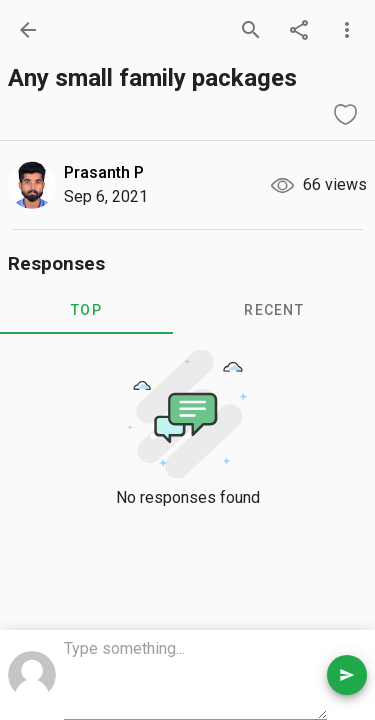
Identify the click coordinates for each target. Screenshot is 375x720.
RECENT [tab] (274, 310)
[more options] (347, 30)
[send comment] (347, 675)
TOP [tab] (86, 310)
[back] (28, 30)
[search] (251, 30)
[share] (299, 30)
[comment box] (195, 677)
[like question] (345, 114)
